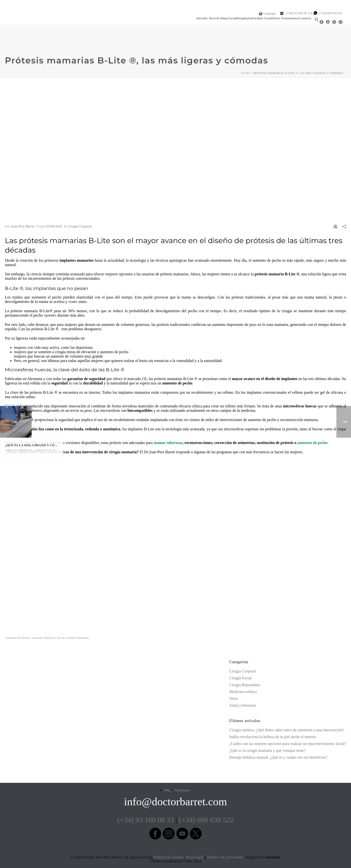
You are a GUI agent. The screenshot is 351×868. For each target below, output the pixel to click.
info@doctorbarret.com (176, 802)
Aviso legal (194, 857)
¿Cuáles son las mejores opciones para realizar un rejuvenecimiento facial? (288, 744)
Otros (234, 698)
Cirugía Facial (240, 678)
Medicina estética (243, 692)
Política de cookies (168, 857)
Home (246, 73)
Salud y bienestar (243, 705)
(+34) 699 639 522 (331, 13)
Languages (268, 13)
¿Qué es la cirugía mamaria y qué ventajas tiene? (268, 750)
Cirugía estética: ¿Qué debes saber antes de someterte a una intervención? (287, 730)
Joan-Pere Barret (23, 226)
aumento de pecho (312, 443)
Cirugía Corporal (80, 226)
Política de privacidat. (225, 857)
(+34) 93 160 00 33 (299, 13)
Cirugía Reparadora (245, 685)
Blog (168, 790)
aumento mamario (43, 638)
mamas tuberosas (168, 443)
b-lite (61, 638)
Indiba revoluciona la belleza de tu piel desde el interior (273, 737)
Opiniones (182, 790)
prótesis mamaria (78, 638)
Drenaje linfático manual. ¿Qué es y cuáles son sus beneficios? (278, 757)
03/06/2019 (54, 226)
